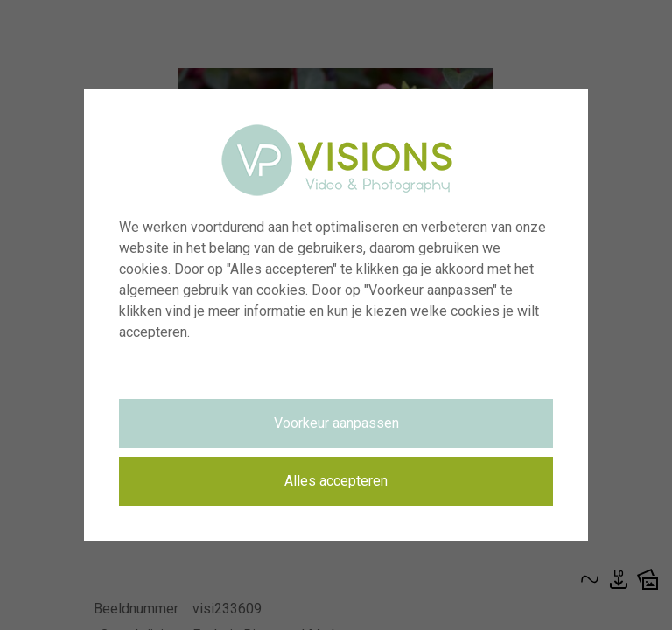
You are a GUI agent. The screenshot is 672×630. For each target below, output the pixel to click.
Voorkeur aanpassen (336, 423)
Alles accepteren (336, 481)
